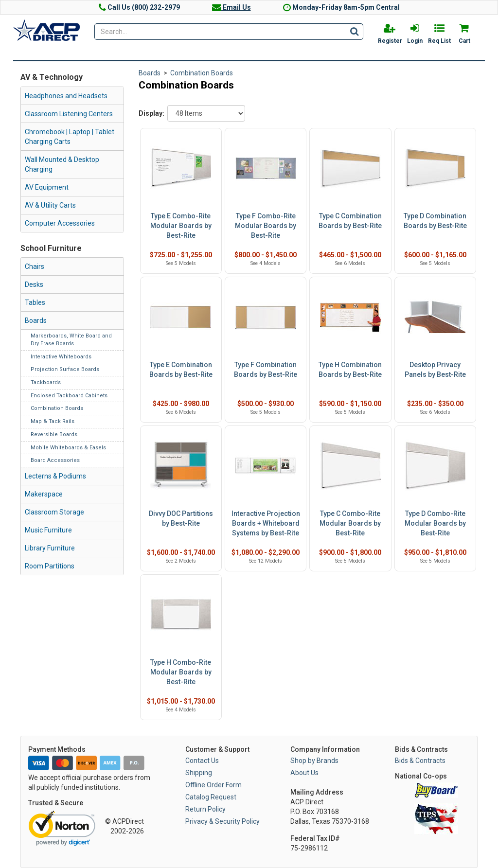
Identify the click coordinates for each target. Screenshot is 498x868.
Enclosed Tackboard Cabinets (69, 396)
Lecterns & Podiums (55, 476)
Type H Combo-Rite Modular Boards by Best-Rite (181, 672)
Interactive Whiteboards (61, 357)
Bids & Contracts (420, 761)
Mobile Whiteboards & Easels (68, 448)
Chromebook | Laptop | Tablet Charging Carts (70, 137)
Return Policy (205, 809)
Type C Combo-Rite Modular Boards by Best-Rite (350, 523)
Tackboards (46, 382)
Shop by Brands (314, 761)
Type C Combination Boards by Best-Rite (350, 221)
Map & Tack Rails (53, 421)
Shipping (199, 773)
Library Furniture (50, 548)
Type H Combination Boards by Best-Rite (350, 370)
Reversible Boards (54, 434)
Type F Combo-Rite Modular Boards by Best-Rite (266, 226)
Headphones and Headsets (66, 96)
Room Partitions (50, 566)
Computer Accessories (60, 223)
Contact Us (202, 761)
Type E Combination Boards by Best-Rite (181, 370)
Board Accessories (55, 460)
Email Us (231, 7)
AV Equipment (47, 187)
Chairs (35, 266)
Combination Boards (57, 408)
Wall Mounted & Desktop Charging (62, 164)
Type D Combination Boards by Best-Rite (435, 221)
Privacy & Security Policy (222, 821)
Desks (34, 284)
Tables (35, 302)
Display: (151, 113)
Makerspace (44, 494)
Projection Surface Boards (65, 369)
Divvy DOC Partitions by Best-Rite (181, 518)
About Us (304, 773)
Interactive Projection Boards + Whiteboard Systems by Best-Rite (266, 523)
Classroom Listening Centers (69, 114)
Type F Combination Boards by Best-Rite (266, 370)
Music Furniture (48, 530)
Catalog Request (211, 797)
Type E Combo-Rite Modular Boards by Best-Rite (181, 226)
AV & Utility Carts (50, 205)
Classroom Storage (54, 512)
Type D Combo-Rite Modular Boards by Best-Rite (435, 523)
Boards (36, 320)
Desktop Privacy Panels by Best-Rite (435, 370)
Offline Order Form (213, 785)
